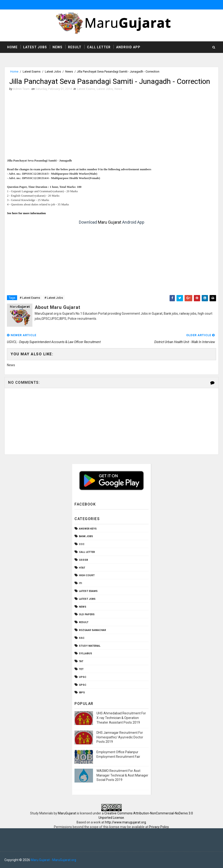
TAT (81, 661)
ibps (82, 693)
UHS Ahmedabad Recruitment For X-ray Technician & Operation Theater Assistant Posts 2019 (121, 718)
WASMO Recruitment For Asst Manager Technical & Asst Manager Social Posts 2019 (122, 775)
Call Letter (99, 47)
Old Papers (87, 614)
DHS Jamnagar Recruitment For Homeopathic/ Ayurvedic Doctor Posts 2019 (120, 737)
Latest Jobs (35, 47)
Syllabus (85, 653)
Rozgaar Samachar (92, 630)
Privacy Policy (159, 827)
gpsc (83, 685)
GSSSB (83, 560)
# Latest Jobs (54, 298)
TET (81, 669)
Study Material (90, 646)
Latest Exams (32, 72)
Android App (128, 47)
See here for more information (26, 213)
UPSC (83, 677)
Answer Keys (88, 529)
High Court (87, 575)
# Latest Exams (30, 298)
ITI (80, 583)
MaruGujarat (67, 813)
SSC (82, 638)
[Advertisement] (112, 126)
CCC (82, 544)
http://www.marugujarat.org (125, 822)
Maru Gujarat (110, 222)
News (57, 47)
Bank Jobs (86, 536)
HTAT (82, 568)
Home (12, 47)
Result (75, 47)
